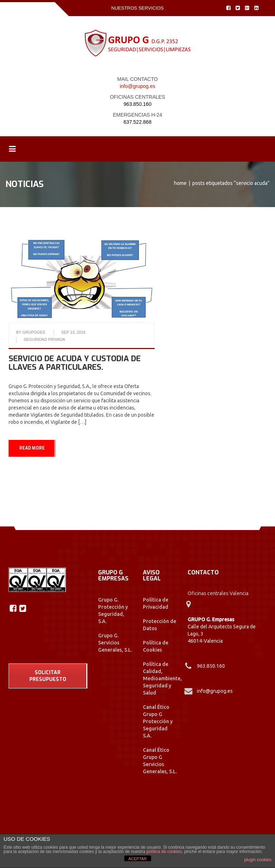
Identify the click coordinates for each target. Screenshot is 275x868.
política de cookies (164, 852)
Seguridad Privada (44, 339)
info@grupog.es (137, 86)
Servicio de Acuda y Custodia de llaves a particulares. (75, 363)
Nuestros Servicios (137, 8)
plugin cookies (258, 860)
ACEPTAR (137, 859)
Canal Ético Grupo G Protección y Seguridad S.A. (158, 721)
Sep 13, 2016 (73, 332)
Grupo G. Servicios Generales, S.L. (115, 643)
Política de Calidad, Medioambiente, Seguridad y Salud (162, 678)
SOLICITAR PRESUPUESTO (48, 676)
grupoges (34, 332)
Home (180, 183)
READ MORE (32, 448)
